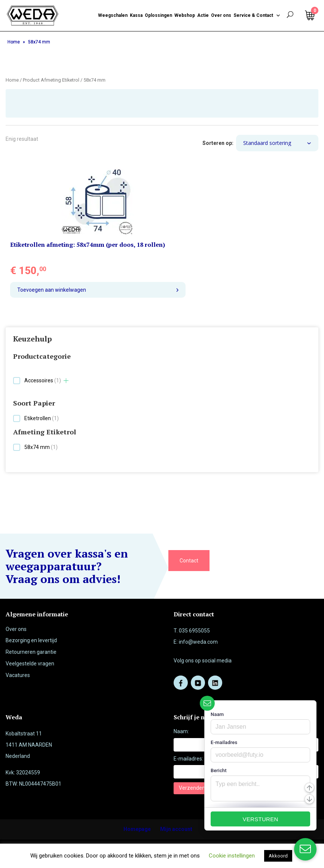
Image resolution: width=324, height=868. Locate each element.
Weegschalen (113, 15)
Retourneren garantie (31, 652)
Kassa (136, 15)
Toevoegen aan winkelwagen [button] (52, 290)
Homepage (137, 829)
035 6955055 (194, 631)
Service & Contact (257, 15)
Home (14, 42)
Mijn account (176, 829)
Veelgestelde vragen (30, 664)
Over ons (221, 15)
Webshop (185, 15)
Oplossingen (158, 15)
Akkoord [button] (278, 856)
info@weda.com (198, 642)
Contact (189, 561)
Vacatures (18, 675)
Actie (203, 15)
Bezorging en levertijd (31, 640)
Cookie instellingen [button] (232, 856)
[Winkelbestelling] (277, 143)
